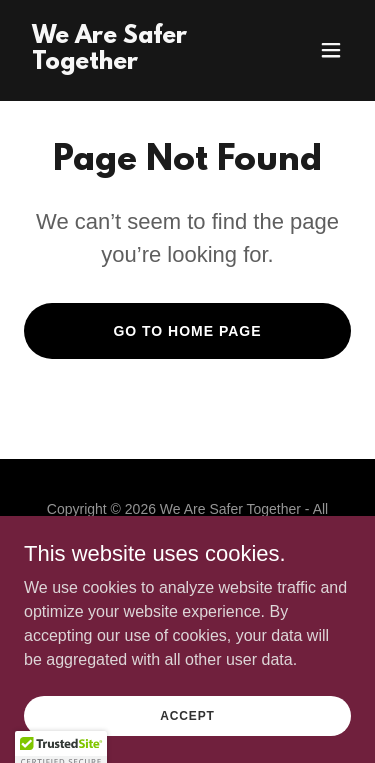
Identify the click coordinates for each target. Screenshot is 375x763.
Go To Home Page (187, 331)
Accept (187, 715)
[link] (138, 63)
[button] (331, 50)
